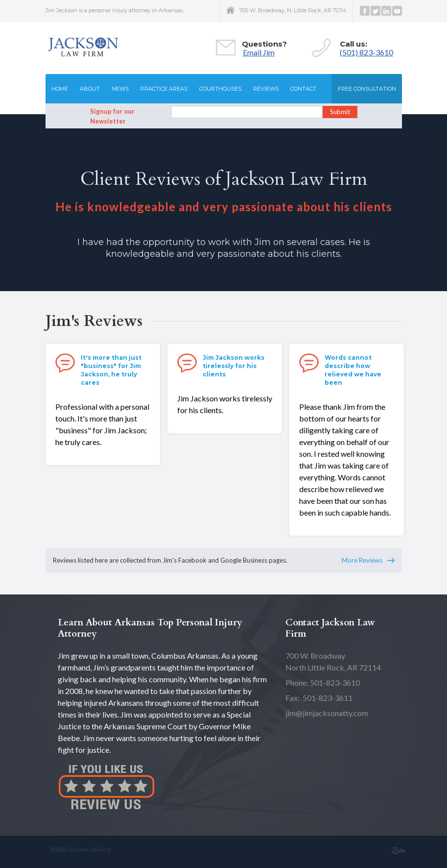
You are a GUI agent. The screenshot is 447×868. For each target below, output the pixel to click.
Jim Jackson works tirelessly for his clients (234, 366)
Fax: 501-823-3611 (319, 698)
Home (60, 89)
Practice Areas (164, 89)
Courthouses (220, 89)
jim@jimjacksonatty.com (327, 713)
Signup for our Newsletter (112, 116)
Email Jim (259, 52)
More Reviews (362, 560)
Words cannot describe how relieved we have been (353, 370)
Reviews (266, 89)
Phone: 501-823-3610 (323, 682)
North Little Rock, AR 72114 (333, 661)
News (120, 89)
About (90, 89)
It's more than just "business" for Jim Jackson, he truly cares (111, 370)
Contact (303, 89)
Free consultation (367, 89)
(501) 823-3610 (366, 52)
